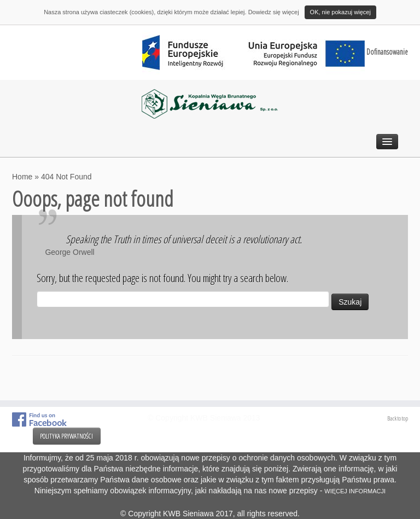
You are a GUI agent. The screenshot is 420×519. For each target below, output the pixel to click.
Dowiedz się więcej (274, 12)
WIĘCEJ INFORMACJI (355, 491)
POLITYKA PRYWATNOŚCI (66, 436)
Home (22, 177)
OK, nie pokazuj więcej (340, 12)
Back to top (398, 418)
